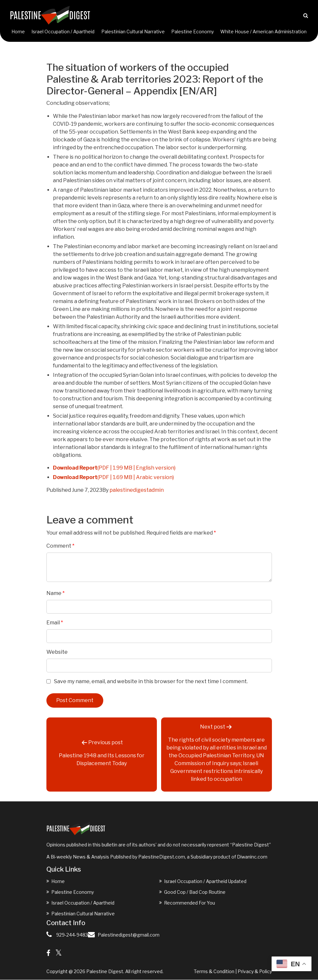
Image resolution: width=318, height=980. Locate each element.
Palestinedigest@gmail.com (129, 935)
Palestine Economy (192, 32)
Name (56, 594)
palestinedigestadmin (137, 490)
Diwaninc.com (252, 857)
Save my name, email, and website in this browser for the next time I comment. (151, 682)
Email (55, 623)
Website (57, 652)
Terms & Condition (214, 972)
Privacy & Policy (255, 972)
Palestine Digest (105, 972)
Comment (60, 546)
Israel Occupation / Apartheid (63, 32)
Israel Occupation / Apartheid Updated (205, 882)
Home (18, 32)
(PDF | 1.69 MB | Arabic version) (113, 478)
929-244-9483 (72, 935)
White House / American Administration (263, 32)
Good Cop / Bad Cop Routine (195, 892)
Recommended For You (190, 903)
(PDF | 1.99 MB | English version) (114, 468)
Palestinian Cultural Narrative (133, 32)
